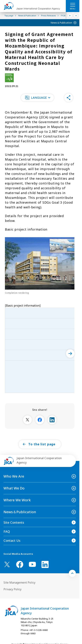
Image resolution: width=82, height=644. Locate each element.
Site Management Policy (19, 583)
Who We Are (14, 476)
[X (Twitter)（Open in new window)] (7, 564)
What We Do (14, 488)
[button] (37, 98)
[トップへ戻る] (72, 573)
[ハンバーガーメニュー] (73, 5)
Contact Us (12, 541)
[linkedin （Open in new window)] (45, 564)
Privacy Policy (12, 589)
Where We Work (17, 500)
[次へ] (70, 354)
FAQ (7, 531)
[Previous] (70, 16)
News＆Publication (61, 23)
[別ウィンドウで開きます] (27, 420)
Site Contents (14, 522)
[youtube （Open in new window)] (32, 564)
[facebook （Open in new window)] (20, 564)
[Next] (76, 16)
